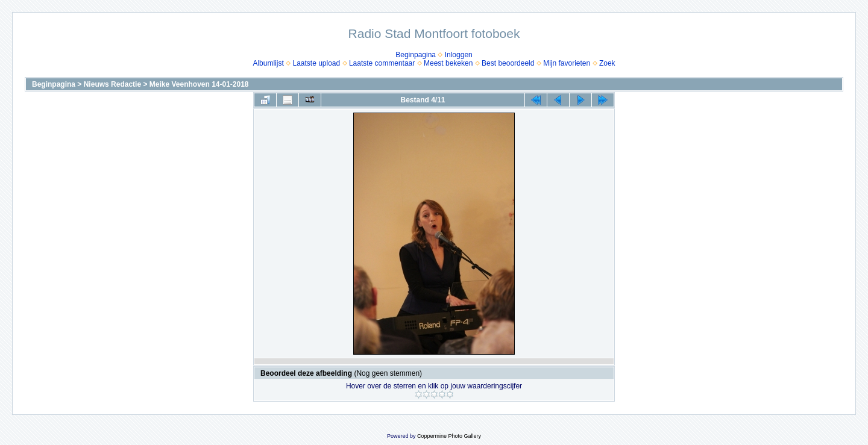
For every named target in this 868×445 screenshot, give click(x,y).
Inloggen (459, 55)
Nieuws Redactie (112, 84)
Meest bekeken (448, 63)
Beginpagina (416, 55)
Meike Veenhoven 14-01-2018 (199, 84)
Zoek (607, 63)
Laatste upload (316, 63)
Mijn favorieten (567, 63)
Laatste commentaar (382, 63)
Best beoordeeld (508, 63)
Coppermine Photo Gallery (449, 436)
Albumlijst (268, 63)
